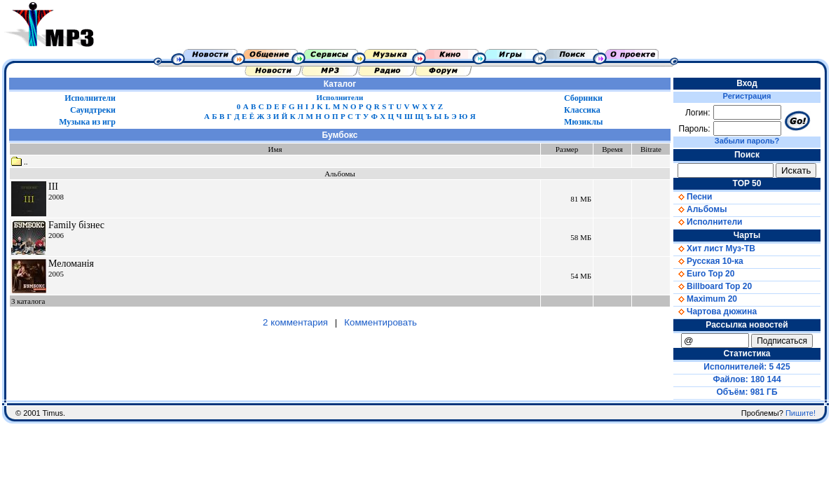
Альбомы (700, 209)
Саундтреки (93, 110)
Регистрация (747, 96)
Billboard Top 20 (713, 286)
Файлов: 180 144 (747, 379)
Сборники (583, 98)
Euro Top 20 (704, 274)
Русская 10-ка (708, 261)
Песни (693, 197)
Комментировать (380, 322)
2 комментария (295, 322)
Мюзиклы (583, 122)
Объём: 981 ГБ (747, 392)
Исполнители (90, 98)
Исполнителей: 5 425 (747, 367)
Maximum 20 (705, 299)
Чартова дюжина (715, 311)
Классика (582, 110)
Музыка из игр (87, 122)
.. (20, 162)
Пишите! (801, 413)
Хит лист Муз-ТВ (714, 248)
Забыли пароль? (747, 141)
